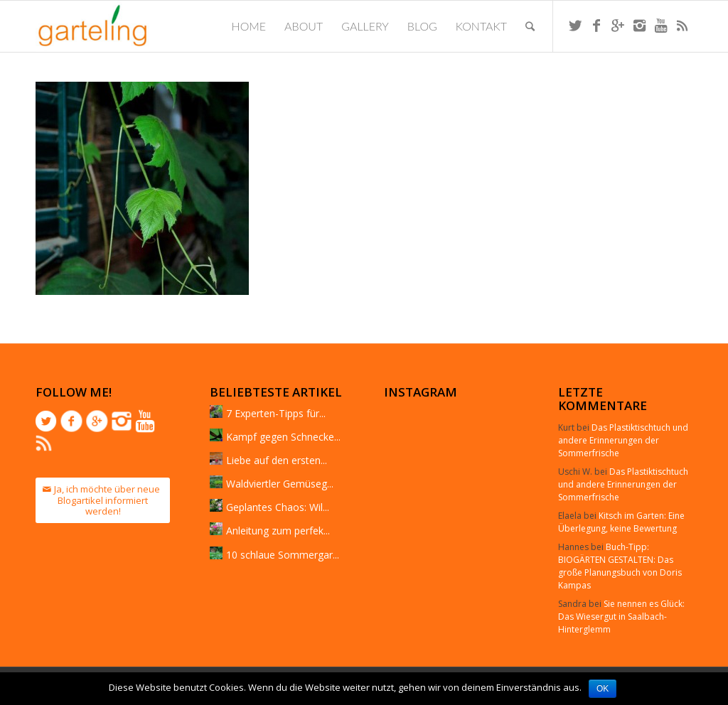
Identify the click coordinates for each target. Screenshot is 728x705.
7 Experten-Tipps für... (276, 413)
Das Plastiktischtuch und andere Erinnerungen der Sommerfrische (623, 440)
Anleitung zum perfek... (278, 531)
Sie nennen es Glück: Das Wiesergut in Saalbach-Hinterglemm (621, 617)
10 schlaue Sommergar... (283, 555)
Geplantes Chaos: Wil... (278, 507)
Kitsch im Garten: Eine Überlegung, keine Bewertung (621, 522)
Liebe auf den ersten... (277, 460)
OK (603, 689)
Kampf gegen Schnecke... (283, 437)
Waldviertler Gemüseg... (280, 484)
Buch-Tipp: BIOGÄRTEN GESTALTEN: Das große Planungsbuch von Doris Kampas (620, 566)
